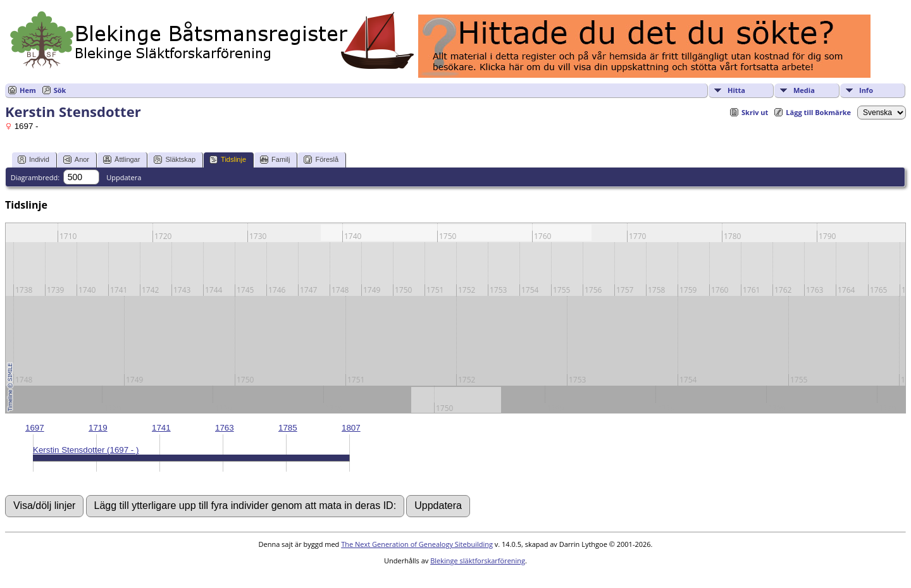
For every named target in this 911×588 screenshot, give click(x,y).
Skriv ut (755, 112)
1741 (161, 428)
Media (804, 90)
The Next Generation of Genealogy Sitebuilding (417, 544)
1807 (351, 428)
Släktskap (175, 160)
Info (866, 90)
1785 (288, 428)
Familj (275, 160)
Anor (76, 160)
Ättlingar (121, 160)
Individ (34, 160)
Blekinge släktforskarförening (478, 560)
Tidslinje (228, 160)
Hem (28, 90)
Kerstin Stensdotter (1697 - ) (86, 450)
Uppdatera (124, 177)
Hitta (736, 90)
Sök (60, 90)
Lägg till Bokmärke (818, 112)
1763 (225, 428)
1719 (98, 428)
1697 (35, 428)
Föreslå (321, 160)
